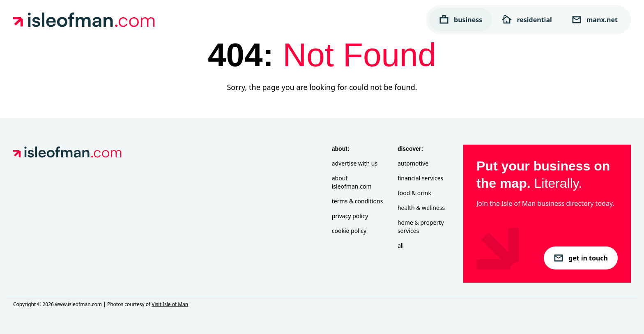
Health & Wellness (421, 208)
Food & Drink (414, 193)
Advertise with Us (355, 163)
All (401, 245)
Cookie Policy (349, 231)
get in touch (581, 258)
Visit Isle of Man (170, 304)
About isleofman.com (352, 182)
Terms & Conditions (358, 201)
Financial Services (420, 178)
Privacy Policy (350, 216)
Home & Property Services (421, 227)
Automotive (413, 163)
